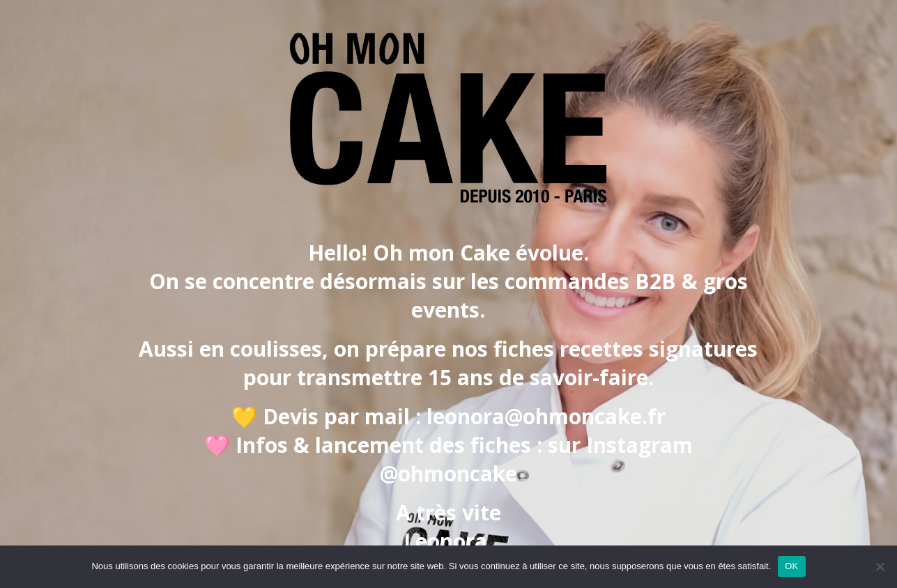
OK (791, 566)
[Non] (880, 566)
